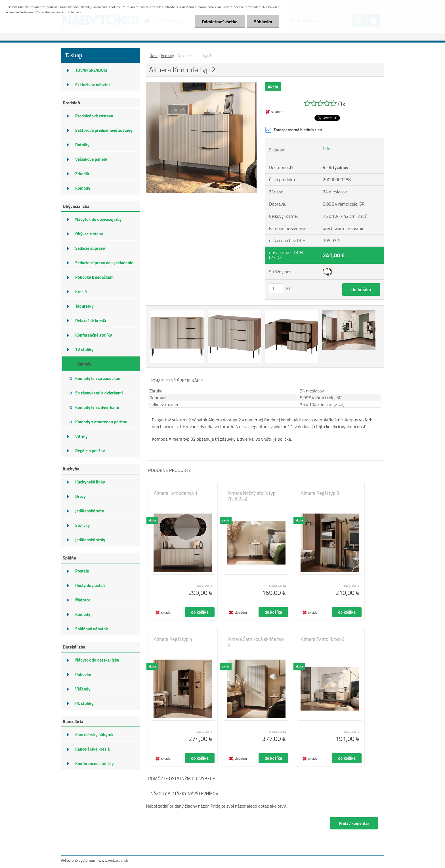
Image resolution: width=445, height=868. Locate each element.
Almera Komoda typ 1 (176, 493)
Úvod (154, 56)
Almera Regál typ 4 (173, 639)
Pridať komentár (354, 823)
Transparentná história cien (293, 130)
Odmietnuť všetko (220, 22)
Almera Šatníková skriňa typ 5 (256, 642)
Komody (168, 56)
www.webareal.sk (113, 860)
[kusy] (276, 288)
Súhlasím (263, 22)
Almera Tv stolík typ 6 (323, 639)
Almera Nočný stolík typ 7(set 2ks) (251, 496)
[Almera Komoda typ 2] (201, 85)
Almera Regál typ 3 (320, 493)
